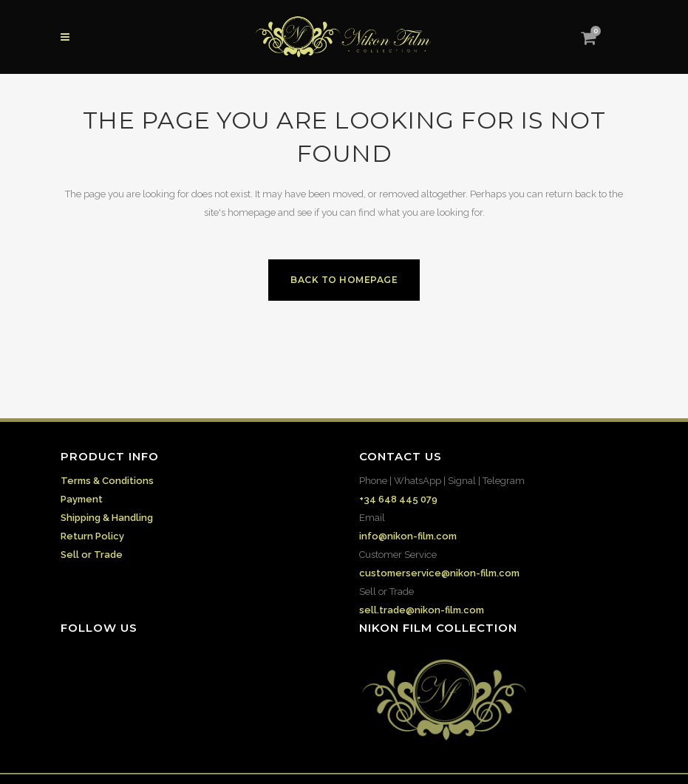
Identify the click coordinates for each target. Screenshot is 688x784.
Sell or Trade (92, 555)
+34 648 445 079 (398, 499)
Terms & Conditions (107, 481)
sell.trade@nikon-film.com (422, 610)
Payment (82, 499)
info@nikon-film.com (408, 536)
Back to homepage (344, 280)
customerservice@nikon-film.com (439, 573)
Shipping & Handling (107, 518)
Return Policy (92, 536)
